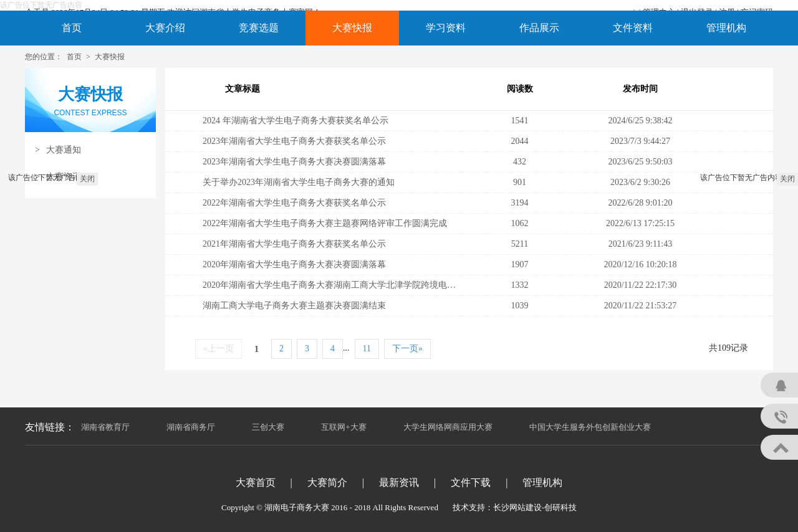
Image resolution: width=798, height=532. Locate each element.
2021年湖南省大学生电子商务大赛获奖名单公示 (294, 244)
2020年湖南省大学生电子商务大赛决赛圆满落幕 (294, 264)
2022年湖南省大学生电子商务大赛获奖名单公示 (294, 203)
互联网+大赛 (344, 427)
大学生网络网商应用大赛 (448, 427)
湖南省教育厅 (105, 427)
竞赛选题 (259, 28)
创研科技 (560, 507)
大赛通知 (58, 150)
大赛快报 (352, 28)
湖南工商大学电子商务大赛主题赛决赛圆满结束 (294, 306)
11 (367, 349)
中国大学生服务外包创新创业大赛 (590, 427)
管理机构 (726, 28)
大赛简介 (327, 482)
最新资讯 (399, 482)
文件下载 (471, 482)
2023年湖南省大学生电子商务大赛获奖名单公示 (294, 141)
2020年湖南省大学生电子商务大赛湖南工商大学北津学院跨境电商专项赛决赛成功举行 (368, 285)
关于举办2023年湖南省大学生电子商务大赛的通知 (299, 182)
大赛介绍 (165, 28)
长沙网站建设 (517, 507)
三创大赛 (268, 427)
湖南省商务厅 (191, 427)
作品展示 (539, 28)
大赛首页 (256, 482)
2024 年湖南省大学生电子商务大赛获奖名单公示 (296, 121)
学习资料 (446, 28)
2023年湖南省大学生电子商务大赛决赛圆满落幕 (294, 162)
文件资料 (633, 28)
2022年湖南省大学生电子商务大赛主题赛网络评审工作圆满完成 (325, 223)
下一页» (407, 349)
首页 (72, 28)
